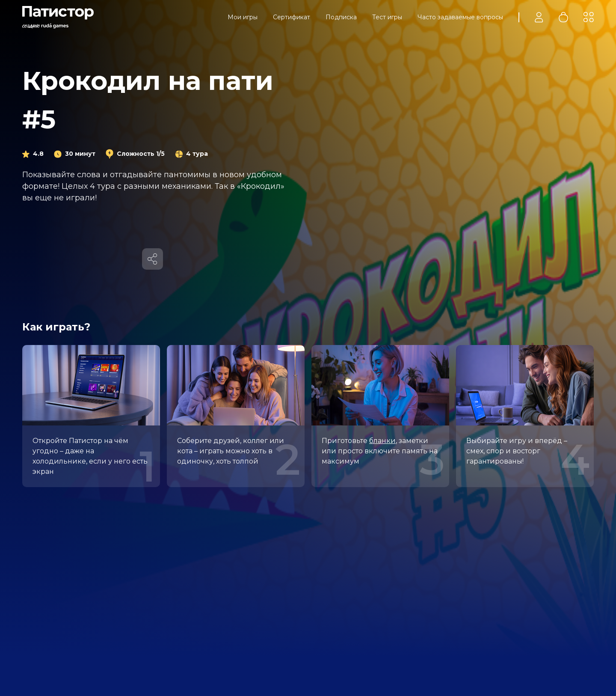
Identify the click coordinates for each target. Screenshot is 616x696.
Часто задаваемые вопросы (460, 17)
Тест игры (387, 17)
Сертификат (292, 17)
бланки (382, 441)
